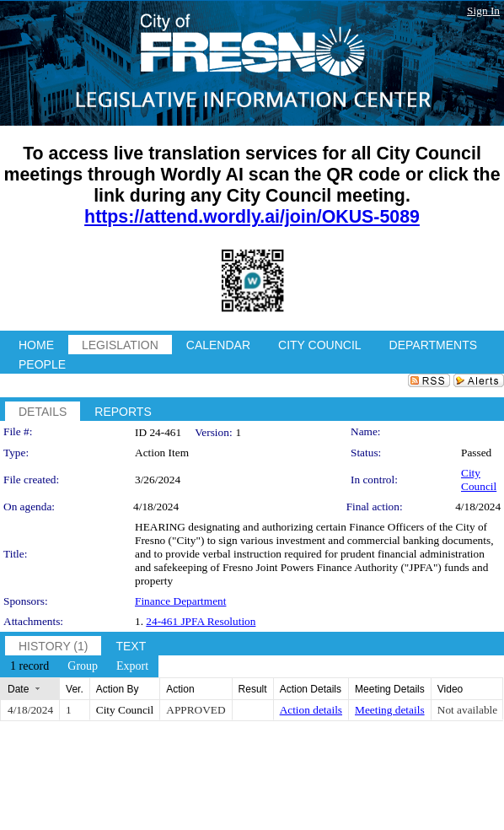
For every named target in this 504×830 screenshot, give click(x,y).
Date (18, 689)
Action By (118, 689)
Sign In (483, 11)
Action (180, 689)
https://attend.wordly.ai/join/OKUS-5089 (252, 217)
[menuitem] (29, 666)
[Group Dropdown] (83, 666)
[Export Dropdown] (132, 666)
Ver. (75, 689)
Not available (467, 710)
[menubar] (79, 666)
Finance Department (180, 601)
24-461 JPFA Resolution (201, 621)
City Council (479, 480)
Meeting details (390, 710)
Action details (311, 710)
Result (253, 689)
